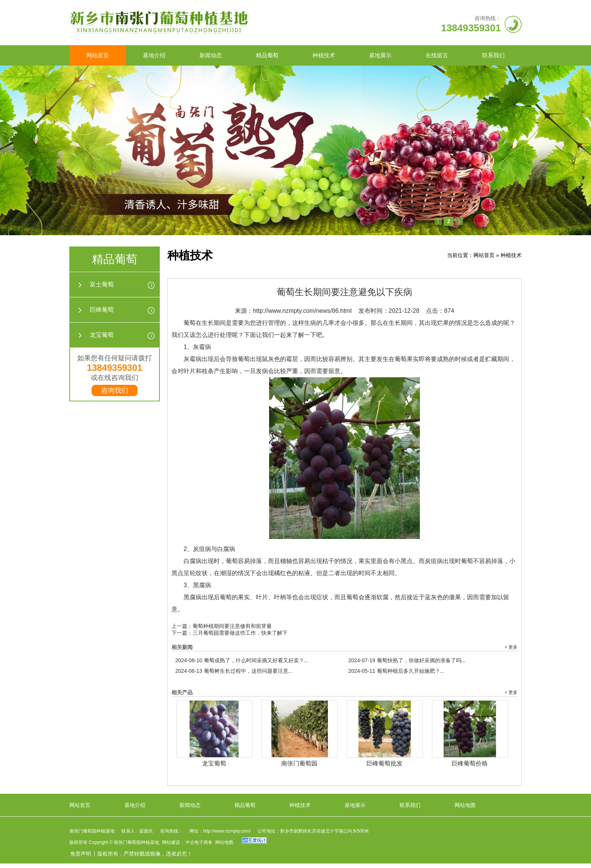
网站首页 (98, 55)
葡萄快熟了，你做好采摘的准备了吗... (407, 660)
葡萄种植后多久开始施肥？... (396, 671)
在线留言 (437, 55)
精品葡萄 (267, 55)
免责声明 (81, 854)
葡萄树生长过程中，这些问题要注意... (234, 671)
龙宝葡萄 (102, 335)
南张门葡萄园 (299, 763)
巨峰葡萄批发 (384, 763)
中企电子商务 (199, 842)
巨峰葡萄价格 (470, 763)
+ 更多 (511, 647)
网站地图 (465, 805)
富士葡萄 (102, 284)
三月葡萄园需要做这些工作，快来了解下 (240, 633)
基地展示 (380, 55)
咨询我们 (115, 390)
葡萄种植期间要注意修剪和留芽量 (232, 626)
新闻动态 (211, 55)
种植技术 (324, 55)
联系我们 (493, 55)
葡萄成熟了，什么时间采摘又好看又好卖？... (242, 660)
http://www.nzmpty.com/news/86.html (302, 311)
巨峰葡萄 (102, 310)
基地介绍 (154, 55)
